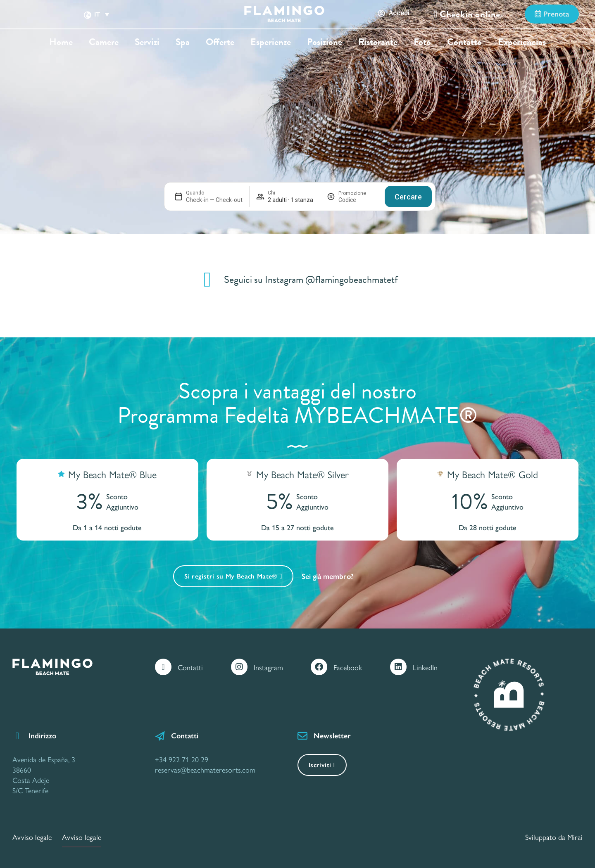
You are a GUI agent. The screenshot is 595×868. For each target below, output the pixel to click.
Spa (183, 42)
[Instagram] (239, 667)
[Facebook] (319, 667)
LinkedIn (425, 667)
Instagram (268, 667)
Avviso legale (32, 837)
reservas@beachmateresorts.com (205, 770)
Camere (104, 42)
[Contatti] (163, 667)
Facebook (348, 667)
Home (61, 42)
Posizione (325, 42)
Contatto (464, 42)
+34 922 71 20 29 (182, 759)
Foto (422, 42)
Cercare (408, 197)
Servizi (147, 42)
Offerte (220, 42)
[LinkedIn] (398, 667)
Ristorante (378, 42)
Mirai (575, 837)
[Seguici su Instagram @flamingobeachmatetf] (207, 280)
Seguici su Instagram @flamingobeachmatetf (311, 280)
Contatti (190, 667)
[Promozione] (358, 200)
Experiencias (522, 42)
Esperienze (271, 42)
